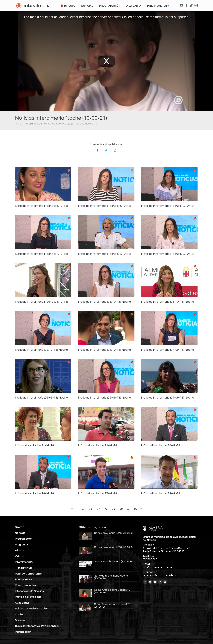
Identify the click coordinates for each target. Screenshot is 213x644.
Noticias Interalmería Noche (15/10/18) (105, 206)
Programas (31, 124)
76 (91, 509)
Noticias (20, 533)
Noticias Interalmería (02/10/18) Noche (41, 350)
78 (106, 509)
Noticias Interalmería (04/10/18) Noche (105, 302)
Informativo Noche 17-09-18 (98, 494)
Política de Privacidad (28, 597)
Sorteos (20, 620)
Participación (23, 632)
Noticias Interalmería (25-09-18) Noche (105, 398)
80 (121, 509)
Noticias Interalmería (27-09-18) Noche (168, 350)
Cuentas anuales (25, 585)
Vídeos (19, 556)
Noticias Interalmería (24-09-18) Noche (168, 398)
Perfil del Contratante (28, 574)
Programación (24, 539)
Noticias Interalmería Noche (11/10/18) (41, 254)
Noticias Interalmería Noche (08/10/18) (105, 254)
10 (96, 124)
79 (113, 509)
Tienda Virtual (24, 568)
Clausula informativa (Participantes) (37, 626)
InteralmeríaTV (24, 562)
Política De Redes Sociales (31, 609)
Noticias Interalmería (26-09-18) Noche (41, 398)
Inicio (18, 124)
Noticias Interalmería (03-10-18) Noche (168, 302)
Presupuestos (24, 580)
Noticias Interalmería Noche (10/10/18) (168, 206)
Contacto (21, 614)
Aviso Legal (22, 603)
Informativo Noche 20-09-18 (161, 446)
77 (98, 509)
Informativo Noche (53, 124)
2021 (70, 124)
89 (136, 509)
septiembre (84, 124)
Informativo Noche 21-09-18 (34, 446)
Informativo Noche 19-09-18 (98, 446)
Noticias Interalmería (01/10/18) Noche (105, 350)
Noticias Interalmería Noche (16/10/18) (41, 206)
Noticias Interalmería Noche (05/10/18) (41, 302)
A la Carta (21, 550)
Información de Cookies (29, 591)
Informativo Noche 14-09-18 (161, 494)
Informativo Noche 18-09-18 (34, 494)
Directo (20, 527)
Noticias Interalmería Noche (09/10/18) (168, 254)
